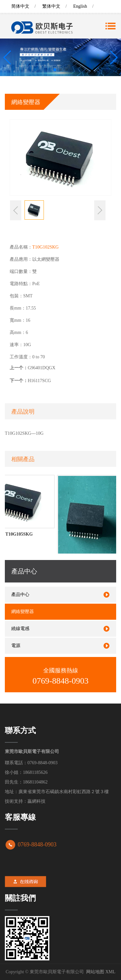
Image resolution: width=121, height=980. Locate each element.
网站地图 (95, 972)
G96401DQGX (42, 368)
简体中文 (20, 6)
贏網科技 (36, 801)
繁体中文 (51, 6)
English (80, 6)
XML (110, 972)
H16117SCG (39, 381)
